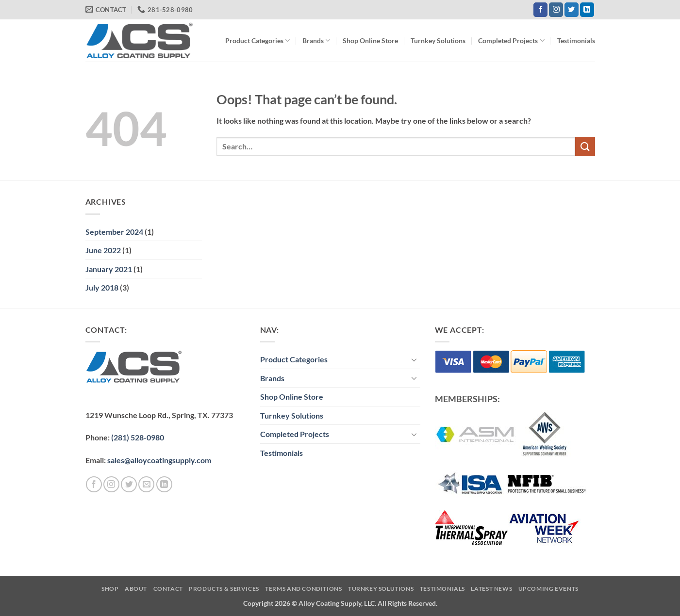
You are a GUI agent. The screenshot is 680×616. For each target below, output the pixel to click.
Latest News (491, 589)
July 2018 (102, 287)
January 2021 (109, 269)
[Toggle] (415, 359)
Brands (316, 41)
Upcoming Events (548, 589)
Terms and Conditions (303, 589)
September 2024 (114, 232)
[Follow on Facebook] (540, 10)
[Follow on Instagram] (556, 10)
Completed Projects (511, 41)
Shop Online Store (370, 41)
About (136, 589)
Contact (168, 589)
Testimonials (576, 41)
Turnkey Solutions (438, 41)
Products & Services (224, 589)
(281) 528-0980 (138, 437)
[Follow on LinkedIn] (587, 10)
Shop (110, 589)
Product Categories (257, 41)
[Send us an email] (146, 484)
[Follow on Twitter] (572, 10)
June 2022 (103, 250)
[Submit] (585, 146)
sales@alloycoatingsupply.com (159, 460)
